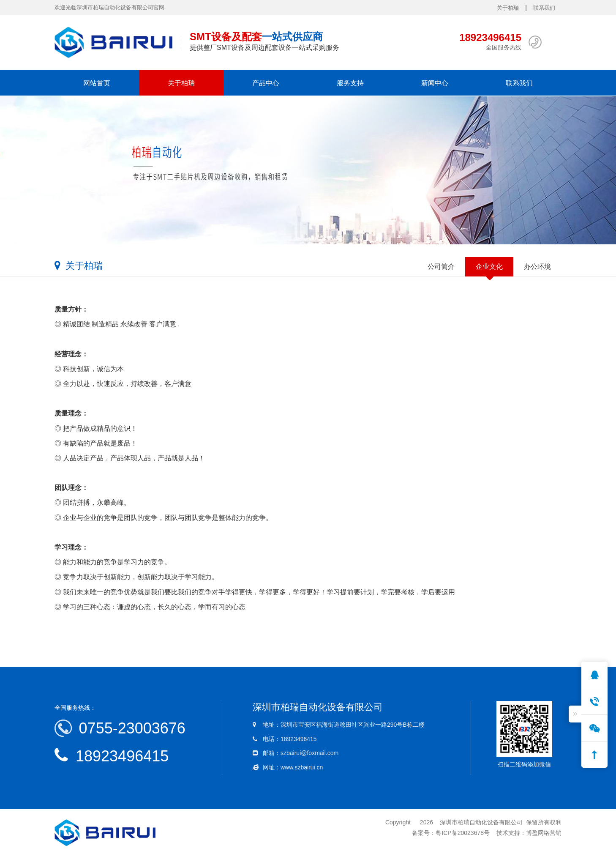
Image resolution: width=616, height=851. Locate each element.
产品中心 (266, 83)
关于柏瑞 (508, 8)
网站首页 (97, 83)
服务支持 (350, 83)
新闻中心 (435, 83)
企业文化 (489, 266)
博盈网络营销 (544, 833)
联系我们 (544, 8)
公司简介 (441, 266)
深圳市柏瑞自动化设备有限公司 (481, 822)
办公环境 (537, 266)
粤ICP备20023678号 (463, 833)
